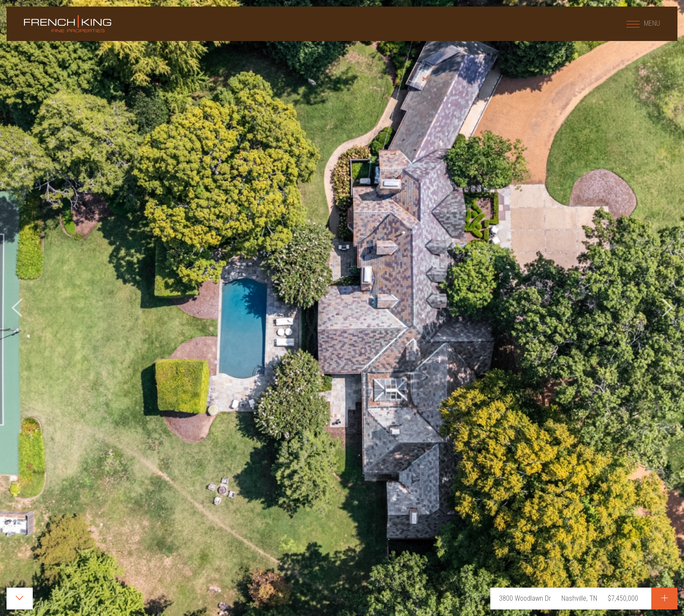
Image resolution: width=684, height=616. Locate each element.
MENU (643, 23)
